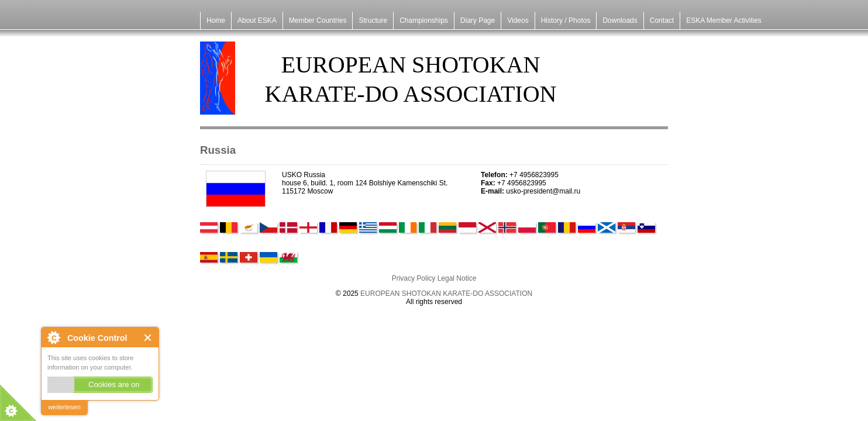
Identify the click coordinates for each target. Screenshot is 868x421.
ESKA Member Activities (724, 20)
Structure (373, 20)
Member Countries (318, 20)
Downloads (620, 20)
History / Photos (566, 20)
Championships (424, 20)
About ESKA (257, 20)
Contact (662, 20)
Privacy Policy (414, 278)
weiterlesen (64, 407)
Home (216, 20)
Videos (518, 20)
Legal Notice (457, 278)
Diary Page (478, 20)
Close (148, 338)
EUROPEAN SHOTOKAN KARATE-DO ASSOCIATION (446, 294)
